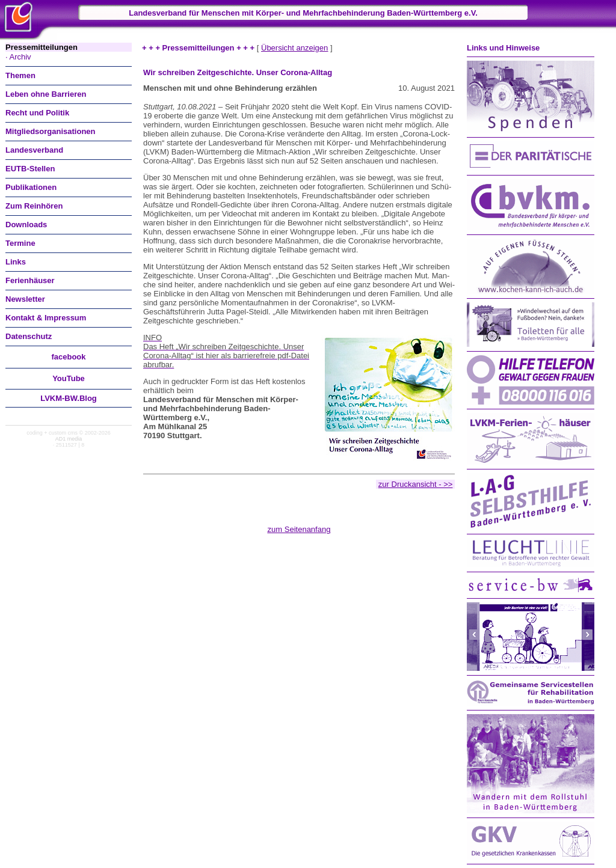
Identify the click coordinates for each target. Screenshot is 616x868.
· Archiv (18, 57)
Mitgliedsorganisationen (51, 131)
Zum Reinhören (34, 206)
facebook (68, 357)
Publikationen (31, 187)
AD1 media (69, 439)
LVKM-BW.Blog (69, 398)
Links (16, 262)
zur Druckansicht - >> (416, 484)
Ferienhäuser (30, 280)
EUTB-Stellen (30, 169)
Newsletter (25, 299)
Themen (20, 75)
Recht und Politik (37, 113)
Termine (20, 243)
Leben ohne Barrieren (46, 94)
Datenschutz (29, 336)
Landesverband (34, 150)
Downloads (26, 225)
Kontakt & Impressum (46, 318)
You (69, 378)
